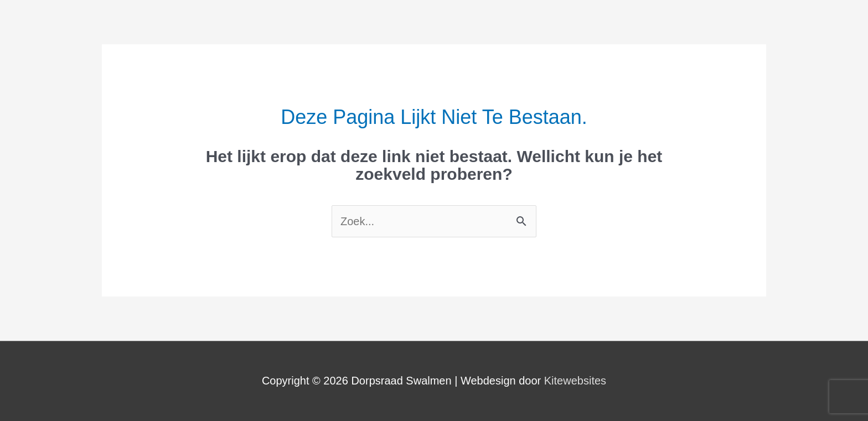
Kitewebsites (575, 381)
